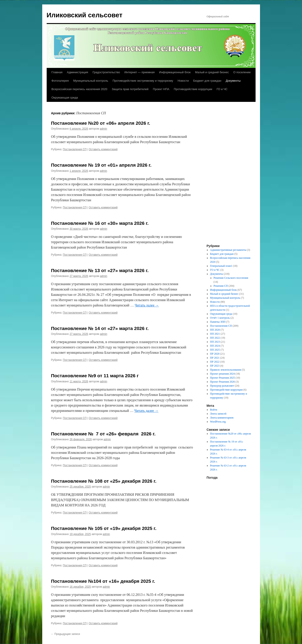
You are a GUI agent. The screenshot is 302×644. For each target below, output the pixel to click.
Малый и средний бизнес (212, 72)
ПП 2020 (215, 330)
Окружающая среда (65, 98)
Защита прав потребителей (130, 89)
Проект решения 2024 (222, 374)
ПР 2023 (215, 366)
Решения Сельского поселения (231, 278)
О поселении (242, 72)
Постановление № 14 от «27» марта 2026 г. (100, 328)
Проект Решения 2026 (222, 382)
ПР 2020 (215, 354)
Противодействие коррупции (193, 89)
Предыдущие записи (66, 634)
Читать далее (147, 305)
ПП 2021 (215, 334)
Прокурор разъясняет (222, 386)
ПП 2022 (215, 338)
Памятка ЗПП (218, 322)
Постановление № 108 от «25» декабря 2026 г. (104, 481)
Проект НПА (161, 89)
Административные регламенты (228, 250)
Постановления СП (75, 149)
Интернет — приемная (140, 72)
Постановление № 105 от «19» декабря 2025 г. (104, 528)
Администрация (78, 72)
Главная (57, 72)
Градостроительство (106, 72)
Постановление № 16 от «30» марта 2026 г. (100, 223)
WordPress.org (218, 422)
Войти (214, 410)
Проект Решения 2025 (222, 378)
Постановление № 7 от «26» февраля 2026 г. (103, 434)
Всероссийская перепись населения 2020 (79, 89)
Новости (183, 81)
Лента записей (218, 414)
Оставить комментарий (103, 149)
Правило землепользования (226, 370)
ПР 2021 (215, 358)
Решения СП (221, 286)
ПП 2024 (215, 346)
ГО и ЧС (222, 89)
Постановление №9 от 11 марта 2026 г (95, 376)
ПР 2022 (215, 362)
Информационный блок (175, 72)
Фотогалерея (60, 81)
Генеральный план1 (221, 266)
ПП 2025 (215, 350)
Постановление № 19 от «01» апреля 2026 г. (101, 165)
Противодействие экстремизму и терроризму (143, 81)
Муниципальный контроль (91, 81)
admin (103, 129)
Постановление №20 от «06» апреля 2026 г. (101, 123)
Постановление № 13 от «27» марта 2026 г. (100, 270)
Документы (233, 81)
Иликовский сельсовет (85, 15)
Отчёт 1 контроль (220, 318)
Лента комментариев (222, 418)
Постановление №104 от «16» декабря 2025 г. (103, 581)
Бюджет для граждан (207, 81)
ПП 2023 (215, 342)
